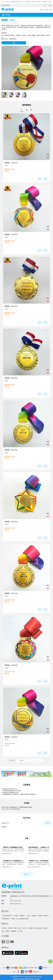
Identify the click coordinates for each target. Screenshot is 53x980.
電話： (3, 901)
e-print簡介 (16, 916)
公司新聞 (40, 916)
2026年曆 (20, 931)
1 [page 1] (35, 760)
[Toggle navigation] (50, 5)
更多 (40, 179)
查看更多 (26, 874)
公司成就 (28, 916)
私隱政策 (22, 979)
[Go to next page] (42, 760)
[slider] (7, 23)
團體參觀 (14, 931)
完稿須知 (10, 928)
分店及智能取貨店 (7, 916)
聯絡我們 (46, 916)
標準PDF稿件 (17, 928)
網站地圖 (37, 979)
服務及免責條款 (38, 928)
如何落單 (4, 928)
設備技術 (34, 916)
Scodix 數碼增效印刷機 (22, 919)
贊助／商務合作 (6, 931)
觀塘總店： (5, 896)
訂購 (14, 43)
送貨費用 (31, 928)
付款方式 (25, 928)
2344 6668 (5, 5)
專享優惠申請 (5, 919)
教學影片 (46, 928)
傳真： (3, 904)
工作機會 (13, 919)
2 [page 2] (38, 760)
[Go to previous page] (32, 760)
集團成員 (22, 916)
